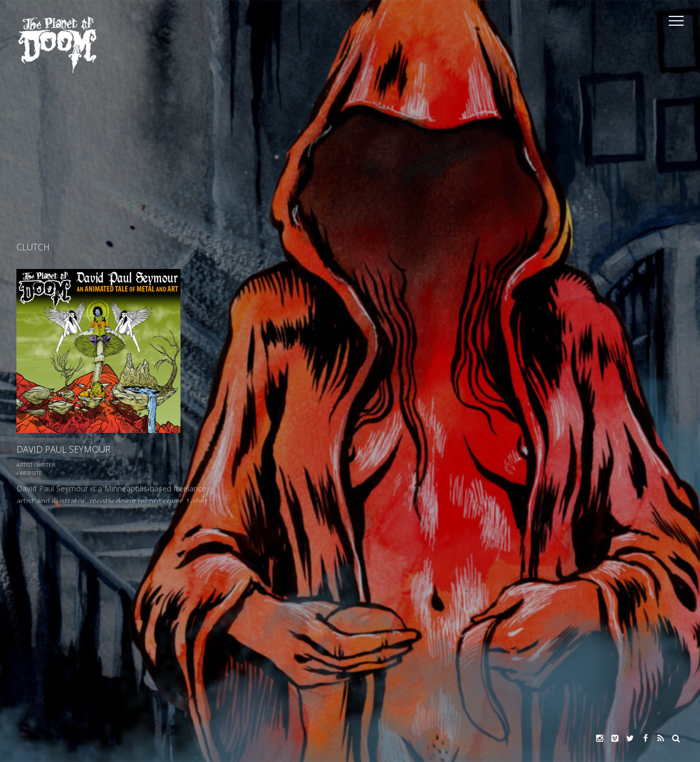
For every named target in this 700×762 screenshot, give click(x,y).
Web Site (31, 473)
